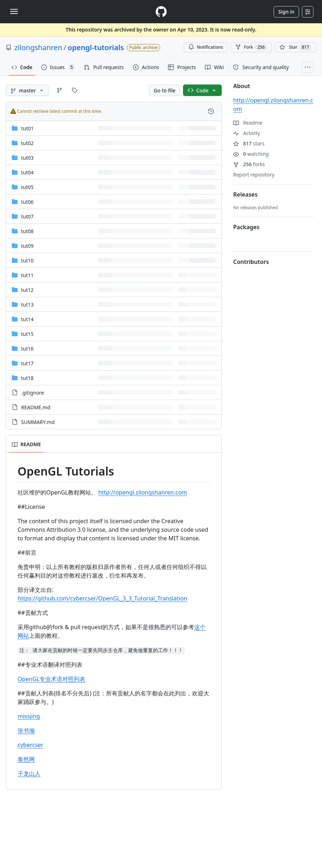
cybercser (30, 745)
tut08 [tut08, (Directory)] (27, 231)
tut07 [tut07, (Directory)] (27, 216)
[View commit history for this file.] (211, 111)
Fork (251, 47)
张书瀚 (26, 730)
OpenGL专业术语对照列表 (51, 679)
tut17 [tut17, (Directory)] (27, 363)
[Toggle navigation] (14, 11)
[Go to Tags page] (75, 90)
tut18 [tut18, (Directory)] (27, 378)
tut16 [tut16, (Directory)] (27, 349)
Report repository (254, 175)
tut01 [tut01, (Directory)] (27, 128)
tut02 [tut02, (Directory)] (27, 143)
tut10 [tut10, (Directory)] (27, 261)
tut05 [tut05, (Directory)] (27, 187)
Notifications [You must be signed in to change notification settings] (206, 47)
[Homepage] (161, 12)
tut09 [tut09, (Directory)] (27, 246)
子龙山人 (29, 773)
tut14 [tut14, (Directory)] (27, 319)
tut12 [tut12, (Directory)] (27, 290)
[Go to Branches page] (59, 90)
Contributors (251, 262)
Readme (248, 123)
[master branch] (27, 90)
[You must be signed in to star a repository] (295, 47)
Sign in (286, 12)
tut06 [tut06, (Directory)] (27, 202)
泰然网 (26, 759)
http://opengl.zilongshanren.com (143, 492)
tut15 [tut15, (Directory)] (27, 334)
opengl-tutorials (96, 47)
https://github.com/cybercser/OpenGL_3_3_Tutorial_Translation (102, 598)
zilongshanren (38, 47)
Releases (245, 194)
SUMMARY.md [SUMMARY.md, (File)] (38, 422)
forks (249, 164)
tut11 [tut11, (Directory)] (27, 275)
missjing (29, 716)
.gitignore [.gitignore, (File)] (33, 393)
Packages (246, 227)
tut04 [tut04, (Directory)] (27, 172)
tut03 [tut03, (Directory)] (27, 158)
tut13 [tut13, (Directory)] (27, 305)
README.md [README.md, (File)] (36, 407)
